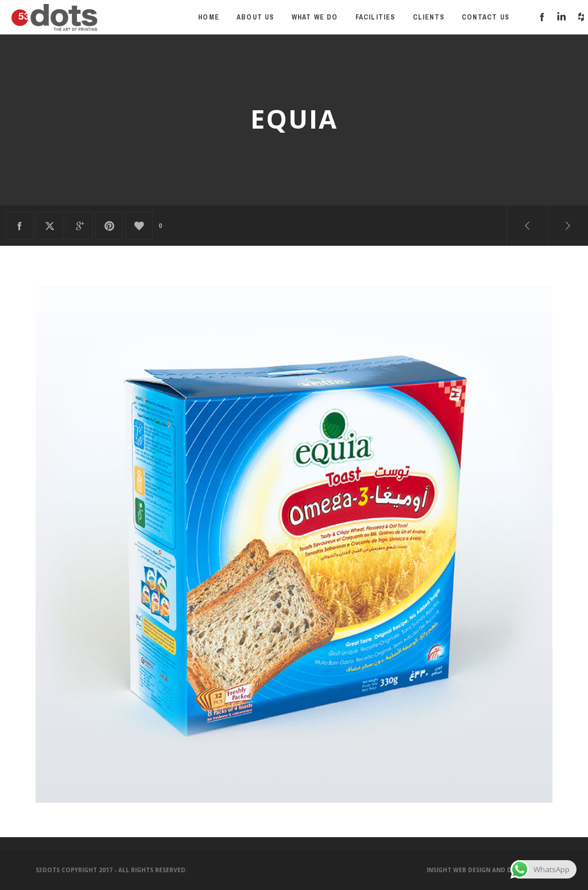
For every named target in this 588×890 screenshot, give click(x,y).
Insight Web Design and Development (490, 870)
